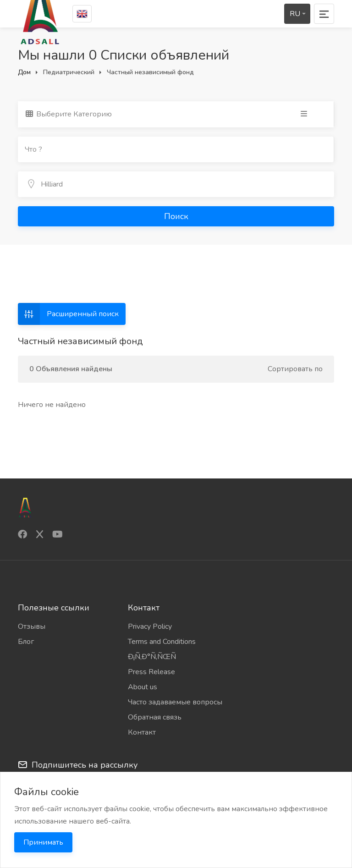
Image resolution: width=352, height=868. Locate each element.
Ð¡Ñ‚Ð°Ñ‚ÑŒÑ (155, 657)
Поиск (176, 216)
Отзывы (32, 626)
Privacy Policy (150, 626)
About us (143, 687)
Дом (24, 72)
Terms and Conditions (162, 642)
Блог (26, 642)
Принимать (43, 842)
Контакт (142, 732)
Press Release (151, 672)
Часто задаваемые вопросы (175, 702)
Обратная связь (155, 717)
